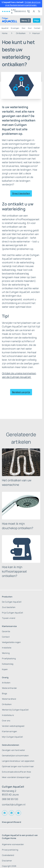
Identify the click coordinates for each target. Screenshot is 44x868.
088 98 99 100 (10, 799)
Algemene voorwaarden (13, 844)
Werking (6, 653)
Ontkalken (21, 33)
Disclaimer (7, 861)
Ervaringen (15, 28)
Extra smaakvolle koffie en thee (16, 772)
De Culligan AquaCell (12, 602)
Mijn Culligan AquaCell (12, 737)
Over (24, 28)
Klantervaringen (10, 731)
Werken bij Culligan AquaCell (15, 710)
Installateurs (8, 715)
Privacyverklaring (10, 850)
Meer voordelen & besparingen (16, 777)
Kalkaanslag (8, 664)
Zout (30, 28)
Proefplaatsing (9, 658)
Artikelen (6, 683)
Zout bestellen (9, 607)
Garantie (6, 631)
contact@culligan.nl (14, 805)
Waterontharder (9, 688)
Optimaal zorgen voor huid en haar (18, 766)
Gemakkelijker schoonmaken (15, 756)
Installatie (7, 648)
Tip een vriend (8, 618)
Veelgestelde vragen (11, 642)
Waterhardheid (9, 699)
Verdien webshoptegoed (13, 726)
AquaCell (5, 28)
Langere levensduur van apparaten (18, 761)
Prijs (37, 20)
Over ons (6, 721)
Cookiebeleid (8, 855)
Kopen (5, 669)
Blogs (5, 693)
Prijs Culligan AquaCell (12, 613)
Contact (37, 28)
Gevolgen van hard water (13, 750)
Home (5, 33)
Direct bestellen (21, 193)
